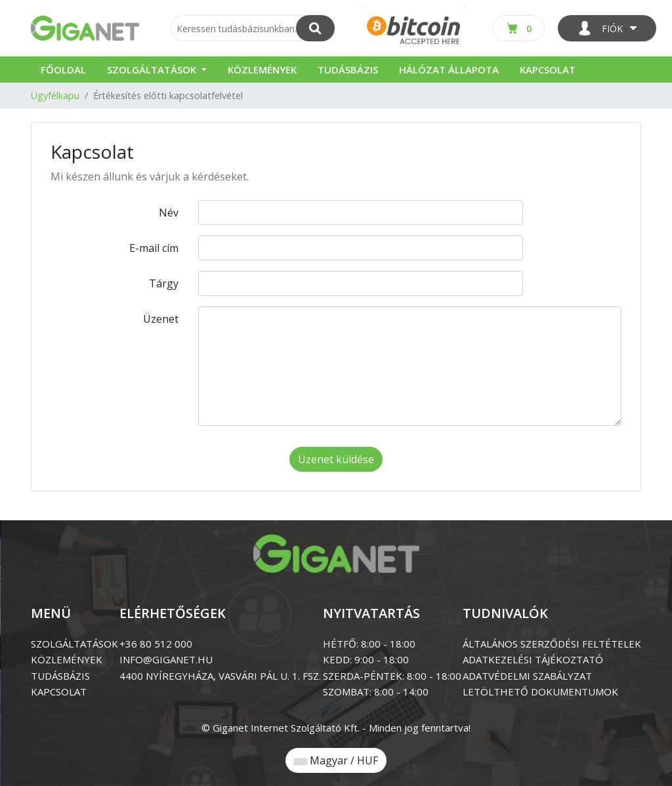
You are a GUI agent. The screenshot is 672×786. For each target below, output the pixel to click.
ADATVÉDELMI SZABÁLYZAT (527, 676)
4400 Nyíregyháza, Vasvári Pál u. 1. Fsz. (220, 676)
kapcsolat (59, 692)
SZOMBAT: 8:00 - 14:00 (376, 692)
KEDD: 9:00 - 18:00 (366, 659)
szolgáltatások (74, 644)
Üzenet (161, 319)
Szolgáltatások (153, 70)
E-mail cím (154, 248)
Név (169, 213)
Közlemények (262, 70)
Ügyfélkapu (55, 95)
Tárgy (164, 283)
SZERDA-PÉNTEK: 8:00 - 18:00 (392, 676)
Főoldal (63, 70)
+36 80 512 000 (156, 644)
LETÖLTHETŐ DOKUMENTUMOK (540, 692)
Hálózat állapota (449, 70)
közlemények (67, 659)
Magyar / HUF (336, 760)
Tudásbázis (348, 70)
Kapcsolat (548, 70)
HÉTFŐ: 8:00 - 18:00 (369, 644)
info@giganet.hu (166, 659)
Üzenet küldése (336, 459)
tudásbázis (60, 676)
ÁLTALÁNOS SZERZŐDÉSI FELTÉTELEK (552, 644)
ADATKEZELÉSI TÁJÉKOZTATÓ (533, 659)
